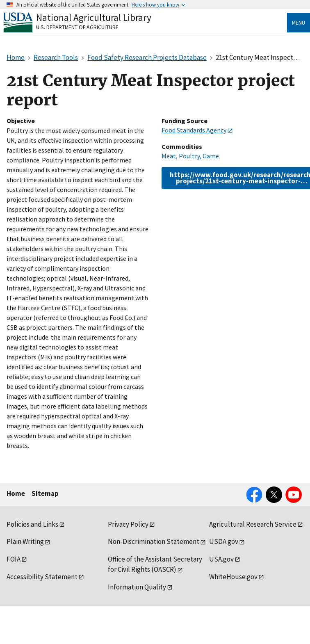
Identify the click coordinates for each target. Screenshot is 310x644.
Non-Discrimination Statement (154, 541)
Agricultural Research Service (253, 524)
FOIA (14, 559)
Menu (299, 23)
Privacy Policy (128, 524)
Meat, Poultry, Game (190, 156)
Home (16, 493)
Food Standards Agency (194, 130)
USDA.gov (224, 541)
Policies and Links (32, 524)
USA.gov (221, 559)
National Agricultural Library (94, 17)
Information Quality (137, 587)
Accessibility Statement (42, 577)
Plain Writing (25, 541)
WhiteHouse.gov (233, 577)
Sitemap (45, 493)
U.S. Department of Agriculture (77, 27)
